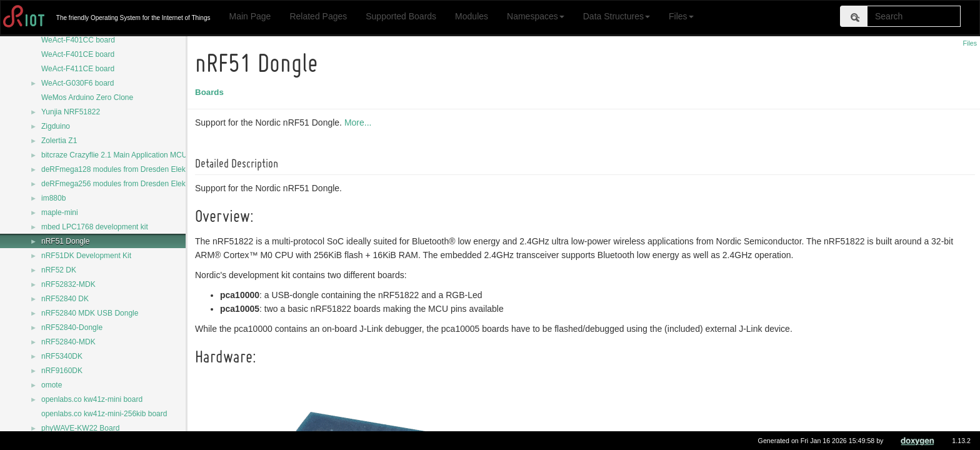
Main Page (250, 16)
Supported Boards (401, 16)
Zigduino (56, 126)
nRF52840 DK (65, 299)
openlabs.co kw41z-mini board (92, 399)
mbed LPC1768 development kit (95, 227)
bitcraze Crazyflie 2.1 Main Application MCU (114, 155)
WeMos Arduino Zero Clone (87, 97)
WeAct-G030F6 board (78, 83)
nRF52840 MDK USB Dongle (90, 313)
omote (52, 385)
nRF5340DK (62, 356)
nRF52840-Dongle (72, 327)
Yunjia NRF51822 (71, 112)
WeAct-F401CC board (78, 40)
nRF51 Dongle (65, 241)
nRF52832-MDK (68, 284)
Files (681, 16)
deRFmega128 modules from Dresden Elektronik (122, 169)
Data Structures (617, 16)
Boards (211, 92)
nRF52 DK (59, 270)
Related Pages (318, 16)
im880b (53, 198)
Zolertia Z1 (59, 141)
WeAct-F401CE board (78, 54)
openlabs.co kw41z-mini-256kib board (104, 414)
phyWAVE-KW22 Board (80, 428)
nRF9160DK (62, 371)
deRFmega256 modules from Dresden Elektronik (122, 184)
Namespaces (536, 16)
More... (360, 122)
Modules (472, 16)
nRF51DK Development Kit (86, 256)
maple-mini (60, 212)
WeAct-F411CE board (78, 69)
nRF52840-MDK (68, 342)
